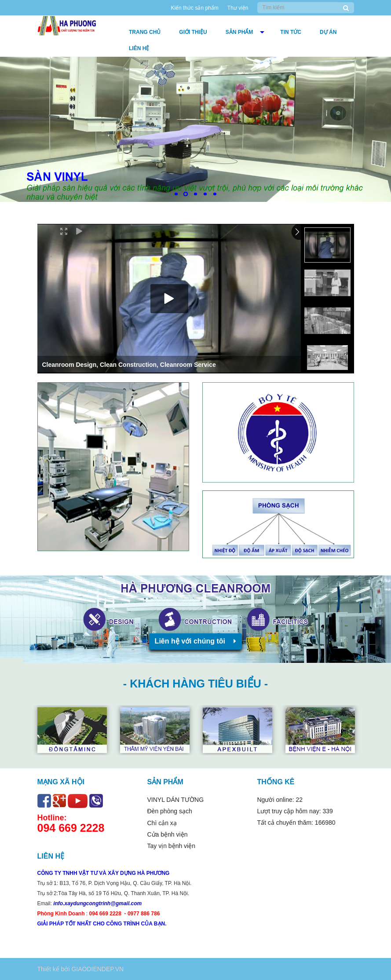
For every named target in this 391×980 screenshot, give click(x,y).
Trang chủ (145, 32)
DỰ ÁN (328, 32)
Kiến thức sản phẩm (194, 8)
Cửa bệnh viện (168, 834)
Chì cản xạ (162, 823)
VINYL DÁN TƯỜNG (176, 800)
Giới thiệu (193, 32)
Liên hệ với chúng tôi (196, 641)
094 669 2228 (71, 828)
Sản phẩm (239, 32)
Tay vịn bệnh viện (172, 846)
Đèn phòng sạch (170, 811)
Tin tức (291, 32)
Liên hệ (139, 48)
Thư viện (238, 8)
